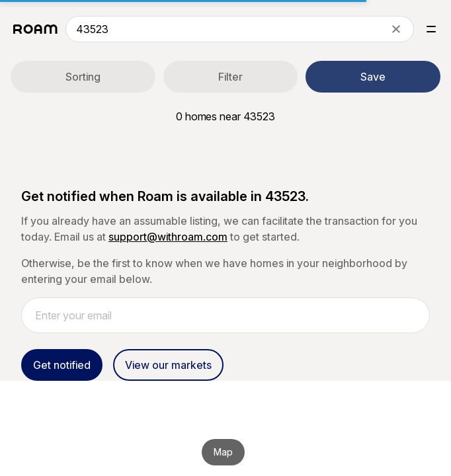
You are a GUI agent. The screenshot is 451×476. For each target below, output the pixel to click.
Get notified (62, 365)
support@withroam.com (168, 237)
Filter (230, 77)
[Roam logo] (35, 29)
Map (223, 452)
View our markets (168, 365)
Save (373, 77)
